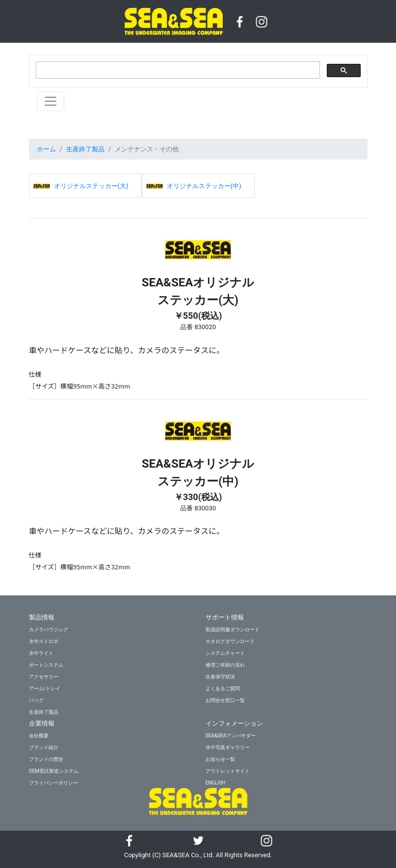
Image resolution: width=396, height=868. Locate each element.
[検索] (177, 70)
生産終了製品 (85, 149)
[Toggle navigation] (51, 101)
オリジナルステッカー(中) (204, 186)
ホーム (46, 149)
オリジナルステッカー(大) (91, 186)
